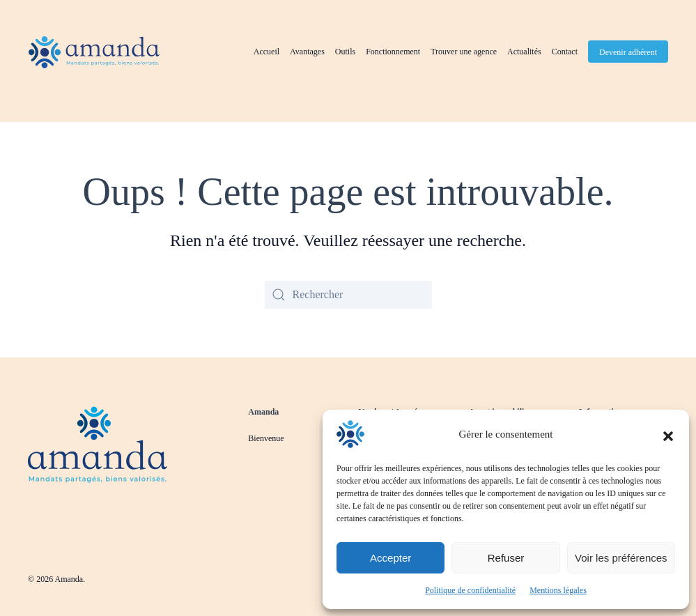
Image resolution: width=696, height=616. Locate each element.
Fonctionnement (393, 52)
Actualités (524, 52)
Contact (565, 52)
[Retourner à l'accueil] (94, 52)
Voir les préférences (621, 558)
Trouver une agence (464, 52)
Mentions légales (558, 590)
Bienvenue (266, 438)
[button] (668, 434)
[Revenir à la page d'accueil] (98, 444)
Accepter (390, 558)
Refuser (506, 558)
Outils (345, 52)
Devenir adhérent (628, 52)
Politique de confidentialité (470, 590)
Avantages (307, 52)
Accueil (266, 52)
